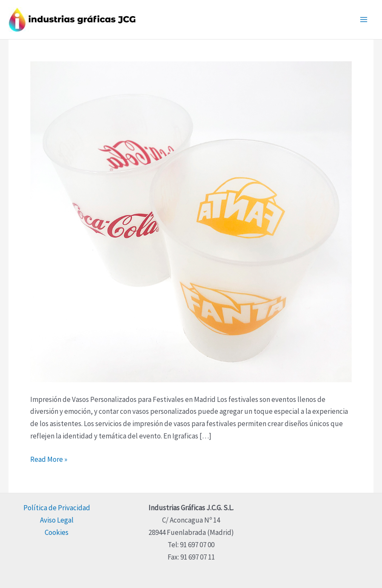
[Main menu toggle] (364, 20)
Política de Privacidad (57, 508)
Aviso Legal (57, 520)
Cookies (57, 532)
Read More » (49, 459)
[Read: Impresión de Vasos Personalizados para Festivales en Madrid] (191, 221)
